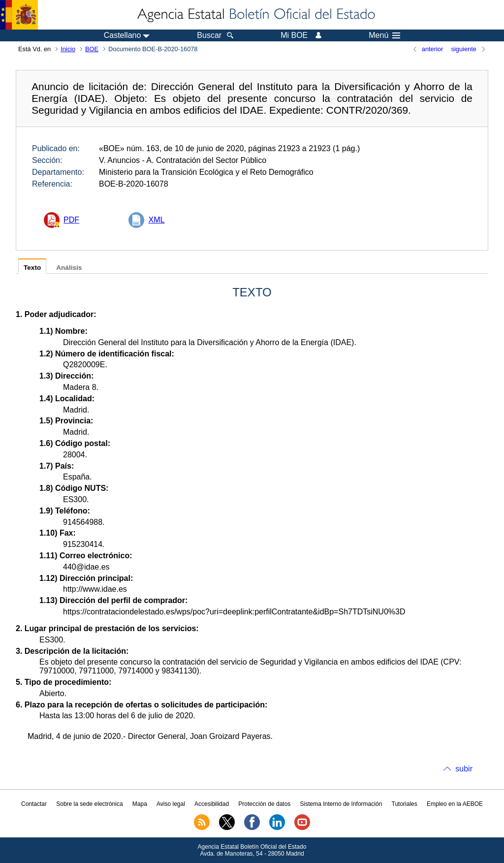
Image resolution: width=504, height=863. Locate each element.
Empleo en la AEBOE (455, 804)
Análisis (69, 268)
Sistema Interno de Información (341, 804)
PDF (71, 220)
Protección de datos (264, 804)
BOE (92, 49)
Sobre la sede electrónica (89, 804)
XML (156, 220)
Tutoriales (405, 804)
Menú (384, 35)
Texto (32, 268)
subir (464, 769)
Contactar (34, 804)
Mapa (140, 804)
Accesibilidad (212, 804)
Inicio (68, 49)
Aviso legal (171, 804)
